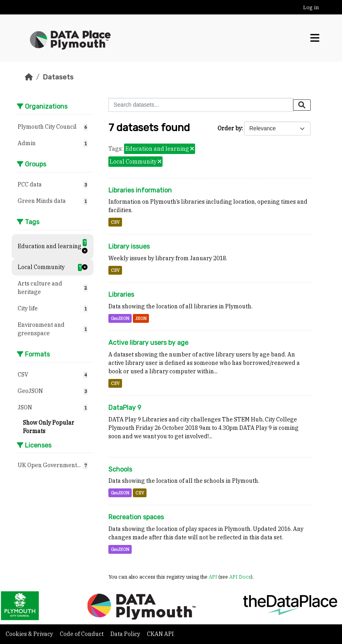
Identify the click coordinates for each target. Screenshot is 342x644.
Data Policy (126, 634)
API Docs (240, 577)
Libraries (121, 295)
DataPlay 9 (125, 408)
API (213, 577)
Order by (230, 128)
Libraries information (140, 190)
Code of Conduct (82, 634)
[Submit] (302, 105)
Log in (311, 7)
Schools (120, 469)
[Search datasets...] (201, 105)
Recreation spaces (136, 517)
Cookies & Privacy (30, 634)
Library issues (129, 246)
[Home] (29, 77)
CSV (115, 222)
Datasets (58, 77)
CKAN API (160, 634)
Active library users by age (148, 343)
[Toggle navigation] (315, 38)
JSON (141, 318)
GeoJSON (120, 318)
